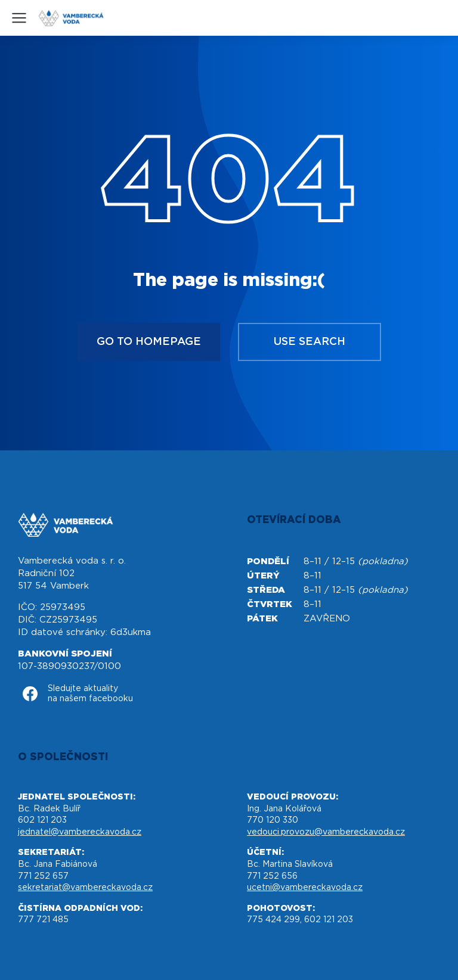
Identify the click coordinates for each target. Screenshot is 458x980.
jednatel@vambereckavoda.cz (80, 832)
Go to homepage (149, 342)
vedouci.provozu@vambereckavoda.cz (326, 832)
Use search (310, 342)
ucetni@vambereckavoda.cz (305, 888)
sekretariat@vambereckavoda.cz (85, 888)
